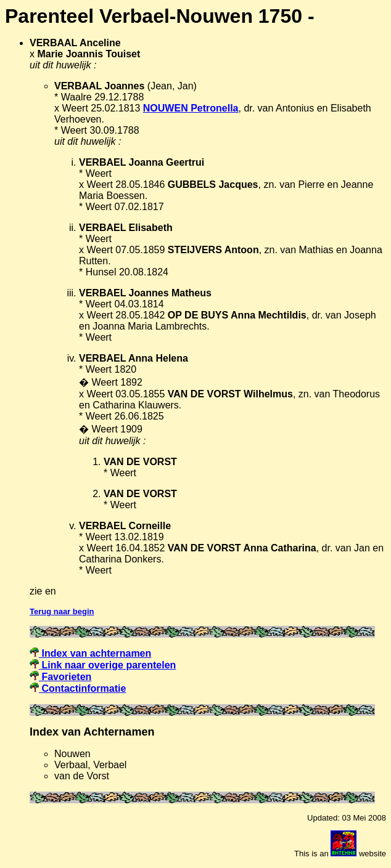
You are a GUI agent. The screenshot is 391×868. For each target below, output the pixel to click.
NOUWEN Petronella (191, 108)
